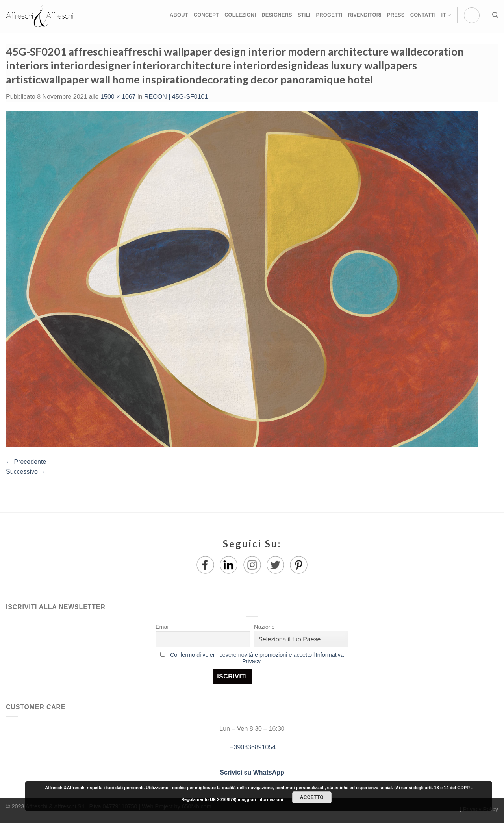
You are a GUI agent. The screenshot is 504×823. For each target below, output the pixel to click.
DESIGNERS (277, 15)
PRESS (396, 15)
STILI (304, 15)
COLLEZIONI (240, 15)
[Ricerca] (495, 15)
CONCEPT (206, 15)
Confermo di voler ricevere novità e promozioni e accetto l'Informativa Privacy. (257, 658)
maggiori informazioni (260, 799)
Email (163, 627)
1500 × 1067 (118, 97)
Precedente (26, 462)
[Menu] (472, 15)
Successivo (26, 472)
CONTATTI (423, 15)
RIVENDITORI (365, 15)
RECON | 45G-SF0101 (176, 97)
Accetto (312, 797)
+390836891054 (252, 747)
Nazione (264, 627)
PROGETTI (329, 15)
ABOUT (179, 15)
